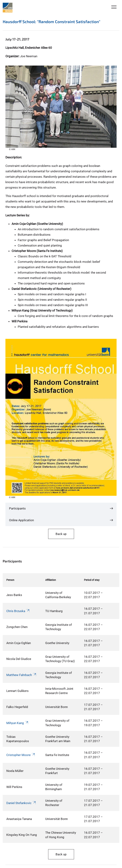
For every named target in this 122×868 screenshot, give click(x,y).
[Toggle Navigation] (114, 7)
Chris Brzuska (18, 611)
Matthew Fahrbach (22, 675)
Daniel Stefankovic (21, 803)
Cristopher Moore (21, 755)
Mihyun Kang (18, 723)
